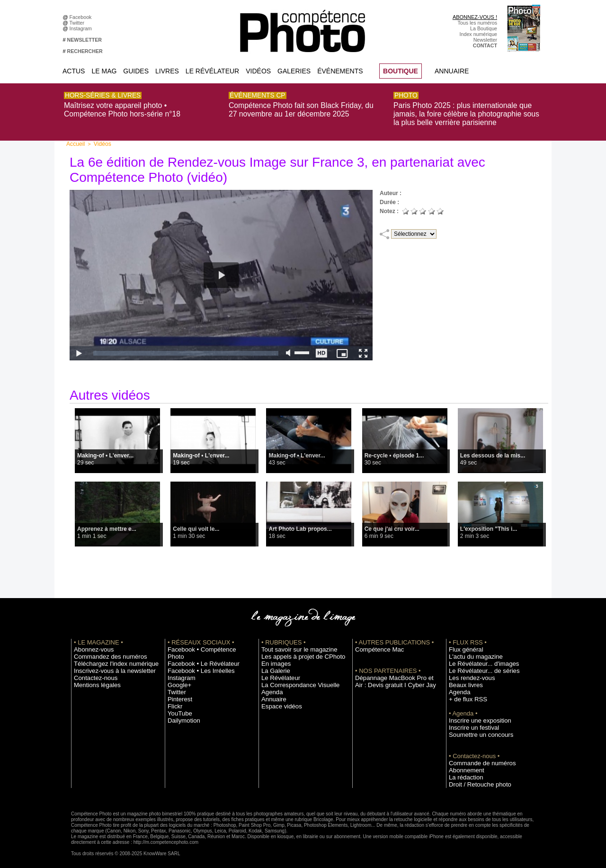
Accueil (75, 139)
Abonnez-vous (90, 644)
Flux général (463, 644)
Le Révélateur (212, 71)
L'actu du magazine (471, 652)
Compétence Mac (375, 644)
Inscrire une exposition (474, 716)
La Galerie (273, 666)
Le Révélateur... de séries (477, 666)
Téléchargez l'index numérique (108, 659)
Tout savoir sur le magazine (292, 644)
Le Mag (104, 71)
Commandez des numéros (103, 652)
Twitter (78, 23)
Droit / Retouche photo (474, 779)
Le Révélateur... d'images (477, 659)
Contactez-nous (92, 673)
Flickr (174, 694)
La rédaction (463, 772)
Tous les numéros (477, 23)
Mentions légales (93, 680)
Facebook (82, 17)
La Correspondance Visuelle (293, 680)
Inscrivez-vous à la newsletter (107, 666)
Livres (167, 71)
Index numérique (478, 34)
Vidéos (258, 71)
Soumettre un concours (475, 730)
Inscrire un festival (469, 723)
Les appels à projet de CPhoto (295, 652)
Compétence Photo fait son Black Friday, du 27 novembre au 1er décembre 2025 (298, 107)
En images (273, 659)
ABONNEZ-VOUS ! (475, 17)
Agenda (270, 687)
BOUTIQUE (401, 71)
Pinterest (178, 687)
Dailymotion (181, 708)
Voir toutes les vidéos (309, 565)
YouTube (178, 701)
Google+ (177, 673)
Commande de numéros (476, 758)
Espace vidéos (278, 701)
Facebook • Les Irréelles (195, 659)
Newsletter (485, 40)
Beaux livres (463, 680)
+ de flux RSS (464, 694)
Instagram (82, 28)
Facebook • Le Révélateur (197, 652)
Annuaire (452, 71)
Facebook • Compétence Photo (203, 644)
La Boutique (484, 28)
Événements (340, 71)
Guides (136, 71)
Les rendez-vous (468, 673)
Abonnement (463, 765)
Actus (74, 71)
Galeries (294, 71)
